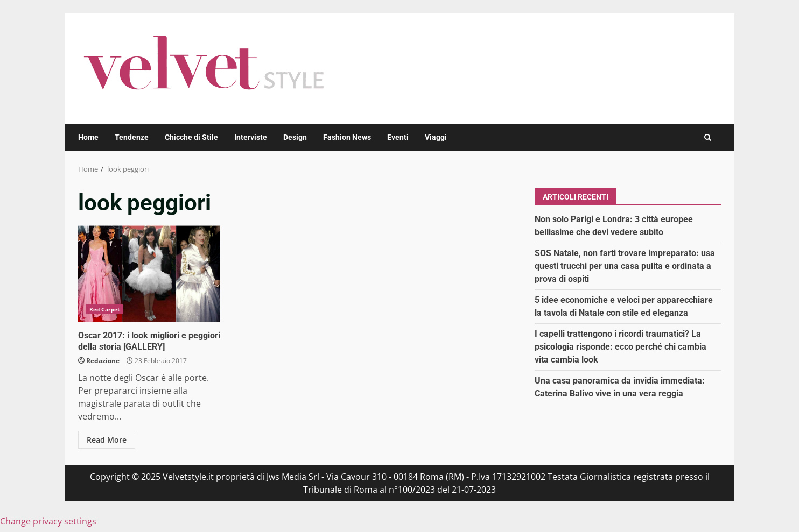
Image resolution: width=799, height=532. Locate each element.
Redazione (103, 361)
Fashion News (347, 137)
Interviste (251, 137)
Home (88, 137)
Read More (107, 440)
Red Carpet (104, 309)
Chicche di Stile (191, 137)
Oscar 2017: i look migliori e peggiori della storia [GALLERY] (149, 274)
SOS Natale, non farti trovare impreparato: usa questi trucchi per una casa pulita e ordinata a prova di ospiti (625, 266)
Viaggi (436, 137)
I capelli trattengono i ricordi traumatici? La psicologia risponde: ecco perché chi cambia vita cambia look (621, 347)
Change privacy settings (48, 521)
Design (295, 137)
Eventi (398, 137)
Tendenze (132, 137)
